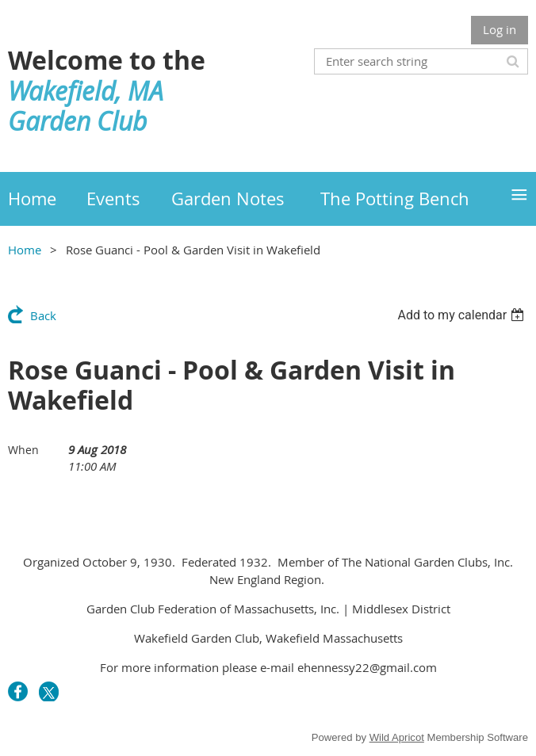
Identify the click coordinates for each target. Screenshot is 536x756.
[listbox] (463, 315)
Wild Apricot (397, 737)
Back (43, 315)
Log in (500, 29)
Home (25, 250)
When (23, 450)
